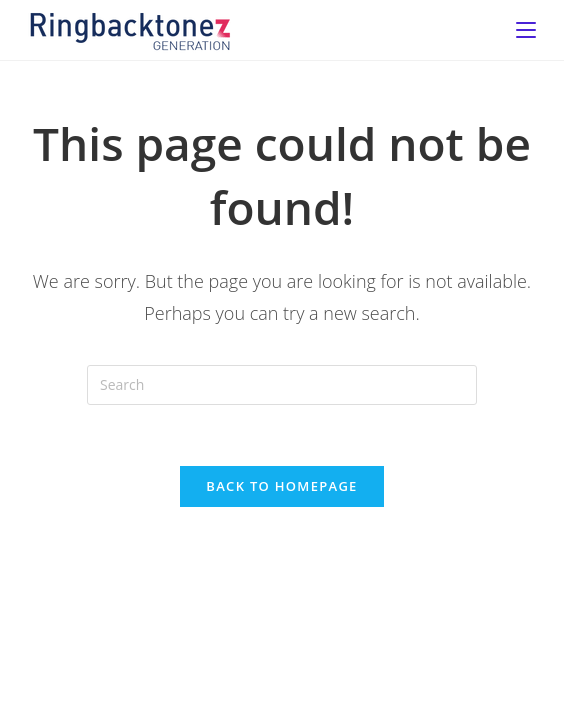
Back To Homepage (281, 486)
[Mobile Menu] (526, 30)
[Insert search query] (282, 385)
